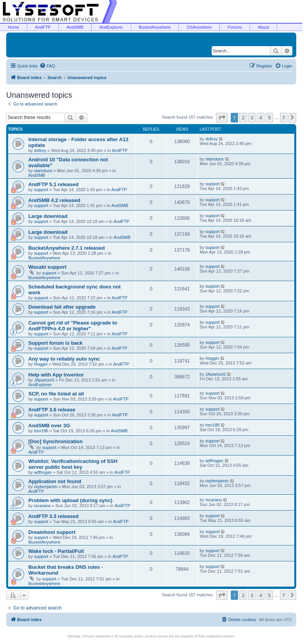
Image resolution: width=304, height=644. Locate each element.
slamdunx (43, 171)
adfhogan (43, 472)
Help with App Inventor (56, 375)
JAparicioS (44, 380)
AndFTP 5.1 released (54, 184)
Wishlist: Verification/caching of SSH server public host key (73, 464)
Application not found (55, 481)
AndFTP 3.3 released (54, 516)
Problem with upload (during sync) (70, 500)
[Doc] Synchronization (55, 441)
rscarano (42, 506)
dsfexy (40, 150)
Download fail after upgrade (62, 307)
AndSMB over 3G (49, 426)
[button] (222, 117)
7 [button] (284, 117)
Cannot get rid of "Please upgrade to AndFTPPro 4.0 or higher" (73, 326)
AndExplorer (111, 27)
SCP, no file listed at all (56, 394)
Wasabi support (47, 267)
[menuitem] (47, 66)
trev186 (41, 431)
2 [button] (243, 117)
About (263, 27)
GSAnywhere (199, 27)
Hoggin (41, 364)
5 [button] (269, 117)
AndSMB (75, 27)
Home (13, 27)
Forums (235, 27)
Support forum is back (55, 343)
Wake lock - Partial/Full (56, 551)
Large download (48, 216)
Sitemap (74, 636)
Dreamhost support (52, 532)
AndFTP (43, 27)
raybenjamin (46, 487)
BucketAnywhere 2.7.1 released (66, 248)
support (41, 190)
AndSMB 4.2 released (54, 200)
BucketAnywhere (155, 27)
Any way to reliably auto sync (64, 359)
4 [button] (260, 117)
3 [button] (252, 117)
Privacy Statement (97, 636)
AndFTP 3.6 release (52, 410)
